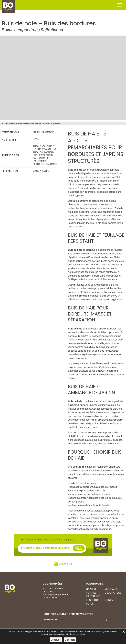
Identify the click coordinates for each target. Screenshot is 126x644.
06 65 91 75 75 (50, 598)
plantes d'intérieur (93, 594)
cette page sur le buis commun (95, 529)
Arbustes (25, 123)
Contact (110, 600)
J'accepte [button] (70, 640)
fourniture (93, 600)
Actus (90, 604)
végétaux (15, 123)
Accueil (5, 123)
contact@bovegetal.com (55, 595)
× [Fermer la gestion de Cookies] (124, 631)
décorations (113, 593)
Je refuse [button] (56, 640)
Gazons (91, 589)
